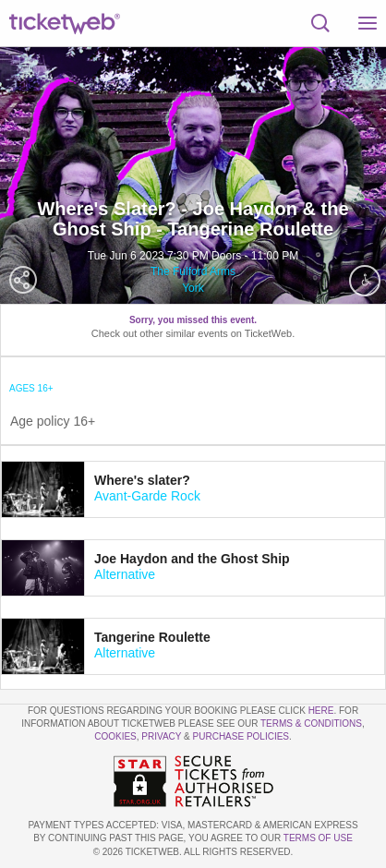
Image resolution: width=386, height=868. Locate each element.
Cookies (115, 736)
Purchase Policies (241, 736)
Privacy (161, 736)
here (321, 711)
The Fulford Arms (193, 271)
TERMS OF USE (318, 838)
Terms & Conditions (311, 723)
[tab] (193, 489)
